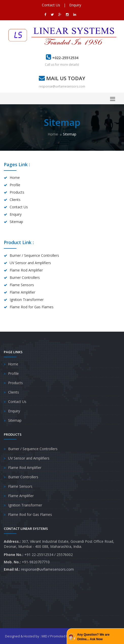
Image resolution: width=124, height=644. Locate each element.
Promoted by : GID (64, 636)
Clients (15, 200)
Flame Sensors (22, 285)
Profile (15, 185)
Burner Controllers (25, 277)
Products (17, 192)
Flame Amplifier (22, 292)
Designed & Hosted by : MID (26, 636)
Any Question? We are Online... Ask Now (93, 637)
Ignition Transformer (27, 300)
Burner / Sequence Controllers (34, 255)
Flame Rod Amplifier (26, 270)
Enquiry (75, 5)
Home (53, 134)
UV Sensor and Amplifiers (30, 263)
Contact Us (51, 5)
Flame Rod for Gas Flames (32, 307)
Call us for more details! (62, 65)
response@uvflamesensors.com (62, 86)
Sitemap (16, 222)
